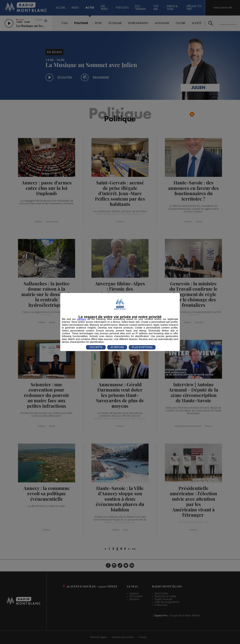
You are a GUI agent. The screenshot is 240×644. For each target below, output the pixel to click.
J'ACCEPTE (96, 347)
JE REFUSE (117, 347)
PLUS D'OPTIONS (142, 347)
